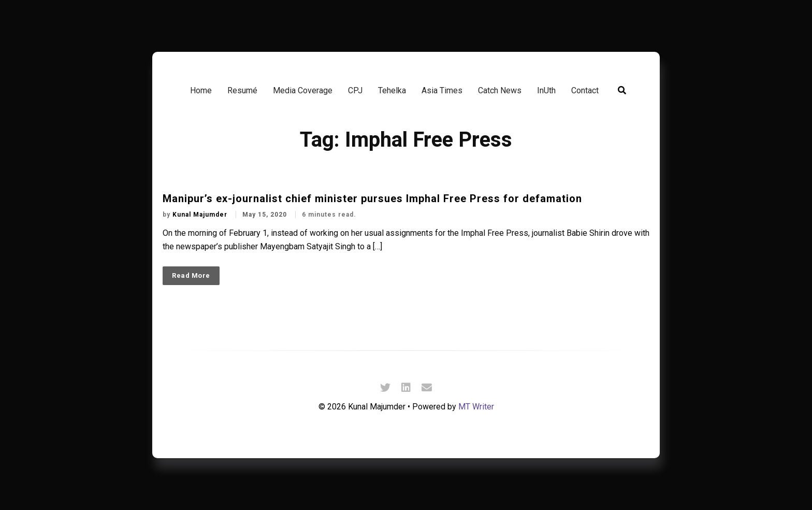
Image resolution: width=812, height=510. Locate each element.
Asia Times (442, 90)
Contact (585, 90)
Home (201, 90)
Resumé (242, 90)
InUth (546, 90)
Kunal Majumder (201, 215)
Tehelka (392, 90)
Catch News (500, 90)
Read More (191, 275)
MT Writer (476, 407)
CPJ (355, 90)
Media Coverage (303, 90)
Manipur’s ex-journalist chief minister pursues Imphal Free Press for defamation (372, 199)
